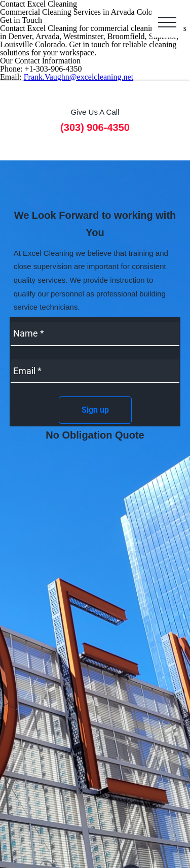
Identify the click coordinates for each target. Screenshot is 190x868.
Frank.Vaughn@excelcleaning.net (79, 77)
